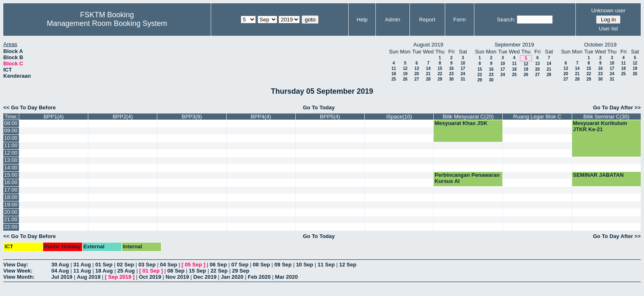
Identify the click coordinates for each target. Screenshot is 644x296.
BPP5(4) (330, 117)
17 (463, 68)
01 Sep (104, 265)
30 (451, 79)
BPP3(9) (192, 117)
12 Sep (348, 265)
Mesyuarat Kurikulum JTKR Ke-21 (600, 126)
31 (463, 79)
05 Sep (193, 265)
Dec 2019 (205, 277)
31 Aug (82, 265)
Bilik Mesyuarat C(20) (468, 117)
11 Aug (82, 271)
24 (463, 74)
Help (362, 20)
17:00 (11, 190)
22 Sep (219, 271)
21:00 (11, 219)
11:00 (11, 145)
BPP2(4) (123, 117)
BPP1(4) (54, 117)
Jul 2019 (62, 277)
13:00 (11, 160)
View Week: (18, 271)
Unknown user (608, 10)
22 (440, 74)
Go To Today (319, 108)
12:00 (11, 153)
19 (405, 74)
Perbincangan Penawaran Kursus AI (467, 178)
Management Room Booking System (107, 23)
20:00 (11, 212)
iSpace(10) (399, 117)
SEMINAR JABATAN (598, 175)
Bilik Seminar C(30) (606, 117)
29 (440, 79)
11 (394, 68)
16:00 (11, 182)
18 (394, 74)
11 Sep (326, 265)
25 (394, 79)
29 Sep (241, 271)
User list (608, 29)
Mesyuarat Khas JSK (461, 123)
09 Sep (283, 265)
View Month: (19, 277)
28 (428, 79)
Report (427, 20)
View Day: (16, 265)
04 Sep (169, 265)
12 (405, 68)
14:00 (11, 168)
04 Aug (60, 271)
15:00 (11, 175)
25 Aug (126, 271)
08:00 (11, 123)
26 (405, 79)
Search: (506, 20)
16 (451, 68)
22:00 (11, 227)
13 (417, 68)
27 (417, 79)
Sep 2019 (120, 277)
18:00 (11, 197)
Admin (392, 20)
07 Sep (240, 265)
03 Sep (147, 265)
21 (428, 74)
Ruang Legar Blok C (537, 117)
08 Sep (262, 265)
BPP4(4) (261, 117)
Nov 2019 (177, 277)
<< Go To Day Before (30, 108)
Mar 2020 (287, 277)
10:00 (11, 138)
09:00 (11, 131)
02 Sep (125, 265)
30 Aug (60, 265)
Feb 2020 (259, 277)
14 (428, 68)
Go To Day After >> (617, 108)
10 (463, 63)
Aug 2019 (89, 277)
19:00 (11, 205)
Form (460, 20)
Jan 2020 (232, 277)
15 (440, 68)
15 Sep (198, 271)
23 (451, 74)
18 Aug (104, 271)
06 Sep (218, 265)
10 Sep (305, 265)
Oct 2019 (150, 277)
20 (417, 74)
